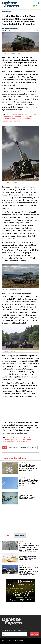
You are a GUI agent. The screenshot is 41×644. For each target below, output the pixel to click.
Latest (8, 535)
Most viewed (20, 535)
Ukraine (34, 448)
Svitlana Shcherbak (10, 28)
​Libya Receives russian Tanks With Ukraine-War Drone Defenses (28, 558)
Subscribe (35, 634)
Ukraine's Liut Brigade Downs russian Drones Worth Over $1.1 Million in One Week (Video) (28, 468)
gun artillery (25, 448)
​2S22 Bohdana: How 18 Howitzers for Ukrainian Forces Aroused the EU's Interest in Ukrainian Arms (20, 440)
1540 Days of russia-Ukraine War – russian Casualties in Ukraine (27, 497)
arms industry (13, 448)
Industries (9, 11)
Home (3, 11)
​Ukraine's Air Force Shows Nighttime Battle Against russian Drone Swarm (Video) (29, 483)
